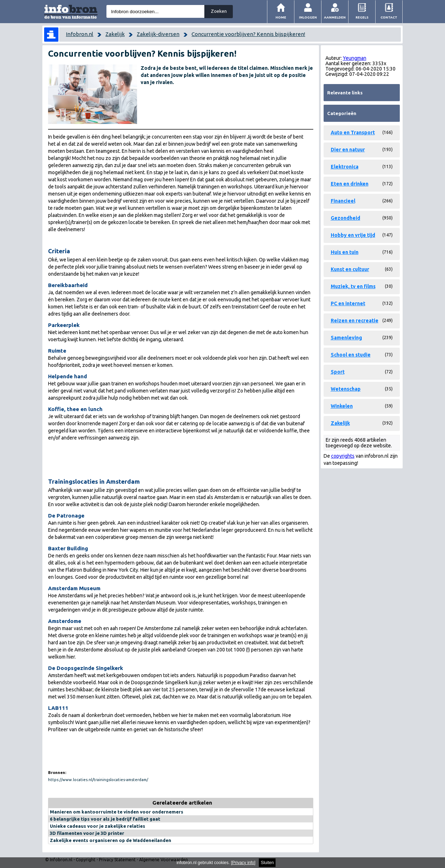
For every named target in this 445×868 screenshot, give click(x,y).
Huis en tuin (345, 252)
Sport (338, 372)
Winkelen (342, 406)
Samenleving (346, 338)
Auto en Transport (353, 132)
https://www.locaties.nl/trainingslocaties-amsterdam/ (98, 780)
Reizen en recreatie (355, 321)
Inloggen (308, 17)
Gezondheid (345, 218)
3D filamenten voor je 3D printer (87, 833)
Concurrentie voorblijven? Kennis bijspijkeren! (248, 34)
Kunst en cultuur (350, 269)
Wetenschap (346, 389)
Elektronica (345, 167)
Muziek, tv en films (353, 286)
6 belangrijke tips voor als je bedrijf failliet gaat (105, 819)
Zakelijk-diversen (158, 34)
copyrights (343, 456)
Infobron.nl (80, 34)
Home (281, 17)
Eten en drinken (350, 184)
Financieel (343, 201)
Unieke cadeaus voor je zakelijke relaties (98, 826)
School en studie (351, 355)
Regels (362, 17)
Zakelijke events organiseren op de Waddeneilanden (111, 840)
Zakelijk (115, 34)
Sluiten (267, 863)
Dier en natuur (348, 150)
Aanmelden (335, 17)
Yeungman (355, 58)
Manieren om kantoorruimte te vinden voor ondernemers (117, 812)
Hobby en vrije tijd (353, 235)
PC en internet (348, 303)
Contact (389, 17)
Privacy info (243, 863)
